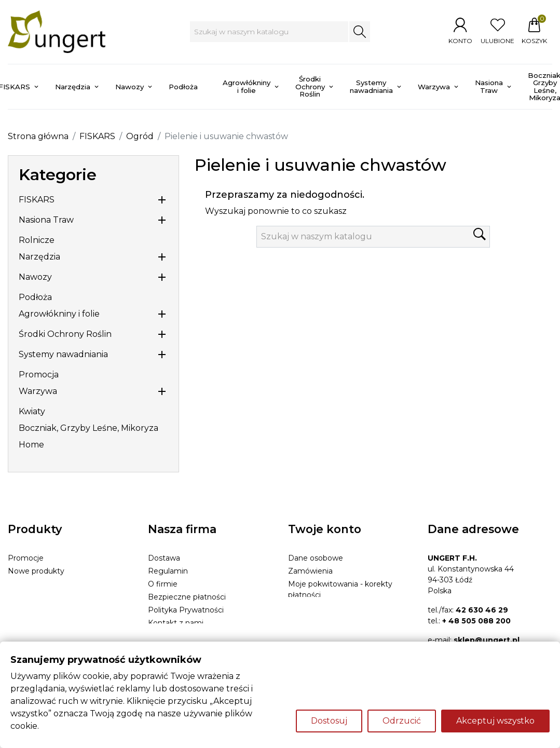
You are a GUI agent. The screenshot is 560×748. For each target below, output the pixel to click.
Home (31, 445)
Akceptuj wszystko (495, 721)
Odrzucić (402, 721)
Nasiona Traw (46, 220)
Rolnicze (37, 240)
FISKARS (37, 200)
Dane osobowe (316, 558)
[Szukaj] (269, 32)
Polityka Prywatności (186, 610)
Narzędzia (39, 257)
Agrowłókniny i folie (59, 314)
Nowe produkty (36, 571)
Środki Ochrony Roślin (65, 334)
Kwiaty (32, 411)
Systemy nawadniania (63, 354)
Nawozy (35, 277)
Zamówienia (310, 571)
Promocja (39, 375)
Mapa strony (170, 636)
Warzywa (38, 391)
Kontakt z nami (176, 623)
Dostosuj (329, 721)
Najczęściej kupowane (48, 584)
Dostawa (164, 558)
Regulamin (168, 571)
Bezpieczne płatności (187, 597)
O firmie (163, 584)
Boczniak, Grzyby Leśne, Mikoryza (88, 428)
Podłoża (35, 297)
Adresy (301, 608)
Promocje (26, 558)
